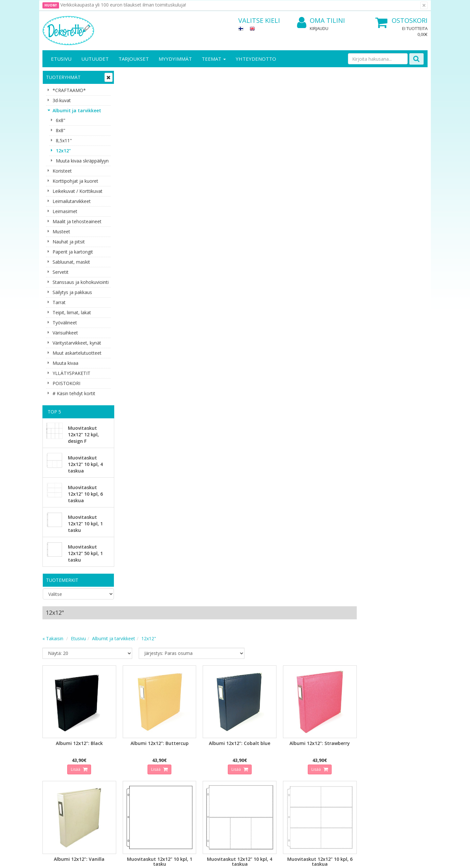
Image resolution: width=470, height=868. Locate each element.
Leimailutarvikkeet (72, 201)
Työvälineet (65, 323)
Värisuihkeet (65, 333)
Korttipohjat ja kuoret (75, 181)
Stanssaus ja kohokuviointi (81, 282)
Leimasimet (65, 211)
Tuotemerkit (62, 580)
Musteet (61, 232)
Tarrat (59, 302)
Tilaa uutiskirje (163, 698)
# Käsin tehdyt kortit (74, 393)
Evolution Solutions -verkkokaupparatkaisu (386, 858)
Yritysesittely (57, 738)
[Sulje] (424, 5)
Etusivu (61, 59)
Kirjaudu (319, 28)
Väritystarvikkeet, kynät (77, 343)
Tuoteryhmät (63, 77)
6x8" (61, 120)
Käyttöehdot (115, 758)
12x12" (63, 151)
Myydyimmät (175, 59)
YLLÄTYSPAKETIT (71, 373)
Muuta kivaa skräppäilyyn (82, 161)
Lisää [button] (154, 232)
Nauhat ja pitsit (69, 242)
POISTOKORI (66, 383)
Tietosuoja (114, 738)
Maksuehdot (115, 768)
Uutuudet (95, 59)
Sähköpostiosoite (164, 671)
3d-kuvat (62, 100)
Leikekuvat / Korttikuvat (78, 191)
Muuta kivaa (65, 363)
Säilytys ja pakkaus (72, 292)
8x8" (61, 130)
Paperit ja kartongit (73, 252)
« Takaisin (131, 103)
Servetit (61, 272)
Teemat (214, 59)
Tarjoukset (134, 59)
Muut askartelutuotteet (77, 353)
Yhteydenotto (256, 59)
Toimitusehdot (118, 748)
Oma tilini (321, 21)
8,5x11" (64, 140)
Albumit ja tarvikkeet (77, 110)
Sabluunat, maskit (71, 262)
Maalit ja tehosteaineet (77, 221)
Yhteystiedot (57, 748)
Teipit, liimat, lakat (72, 312)
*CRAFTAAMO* (69, 90)
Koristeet (62, 171)
